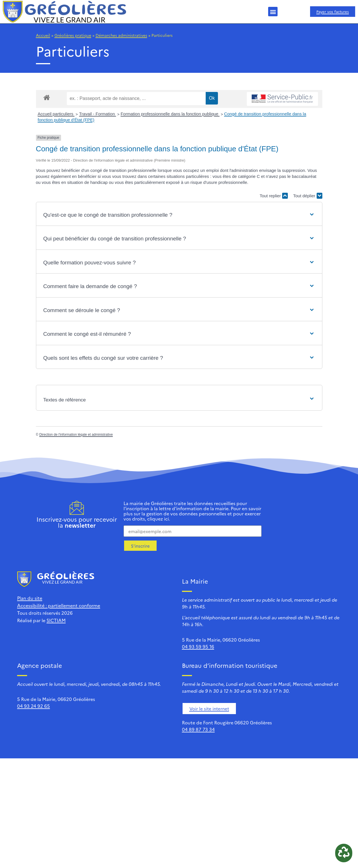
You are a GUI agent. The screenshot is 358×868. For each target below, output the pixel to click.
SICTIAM (56, 620)
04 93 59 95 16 (198, 646)
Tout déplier (308, 196)
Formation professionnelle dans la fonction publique (170, 114)
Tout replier (274, 196)
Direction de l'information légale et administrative (76, 435)
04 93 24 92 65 (34, 706)
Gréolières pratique (73, 35)
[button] (273, 12)
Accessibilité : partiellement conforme (59, 605)
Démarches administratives (121, 35)
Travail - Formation (97, 114)
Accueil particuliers (56, 114)
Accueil (43, 35)
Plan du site (30, 598)
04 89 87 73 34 (198, 729)
